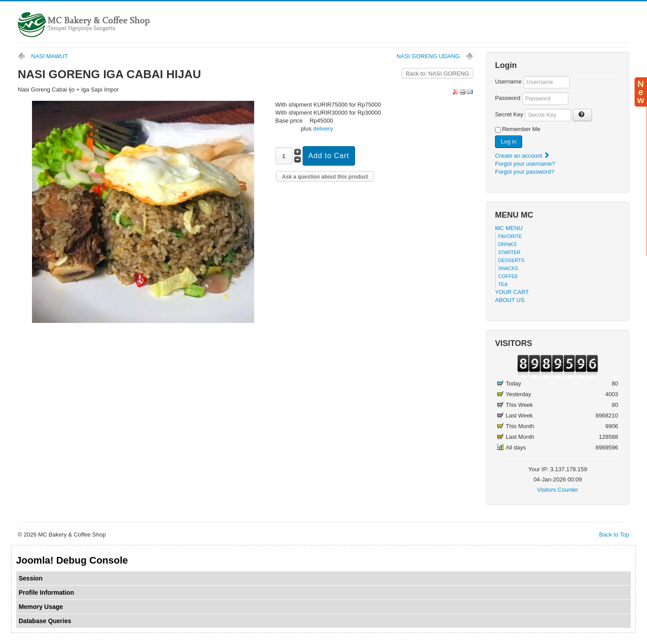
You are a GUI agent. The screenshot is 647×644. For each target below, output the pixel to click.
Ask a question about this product (325, 177)
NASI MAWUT (50, 56)
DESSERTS (511, 260)
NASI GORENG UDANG (428, 56)
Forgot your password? (525, 172)
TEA (503, 284)
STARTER (509, 252)
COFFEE (508, 276)
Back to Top (614, 535)
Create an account (523, 156)
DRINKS (507, 244)
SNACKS (508, 268)
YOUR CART (512, 292)
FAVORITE (510, 236)
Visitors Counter (558, 490)
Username (508, 81)
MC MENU (509, 228)
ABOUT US (510, 300)
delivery (323, 129)
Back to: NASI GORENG (437, 74)
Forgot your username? (525, 164)
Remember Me (521, 129)
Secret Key (509, 114)
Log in (509, 141)
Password (508, 98)
